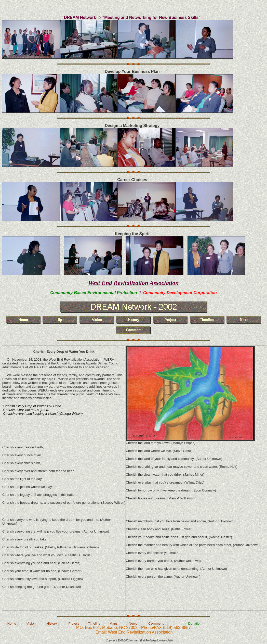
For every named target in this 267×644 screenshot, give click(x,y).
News (133, 623)
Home (12, 623)
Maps (114, 623)
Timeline (94, 623)
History (52, 623)
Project (73, 623)
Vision (31, 623)
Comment (156, 623)
